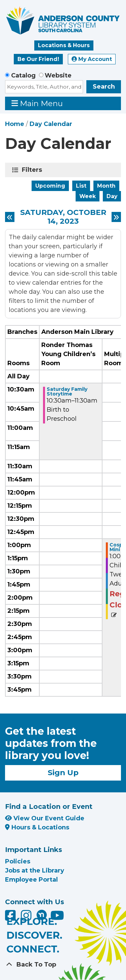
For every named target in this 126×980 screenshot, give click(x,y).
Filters (33, 170)
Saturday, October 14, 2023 (63, 217)
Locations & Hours (64, 45)
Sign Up (63, 772)
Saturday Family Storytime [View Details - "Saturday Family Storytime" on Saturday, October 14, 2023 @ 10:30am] (67, 391)
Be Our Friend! (38, 59)
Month (106, 186)
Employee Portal (31, 880)
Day (112, 196)
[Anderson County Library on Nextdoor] (42, 915)
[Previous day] (10, 217)
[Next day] (116, 217)
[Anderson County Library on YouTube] (57, 918)
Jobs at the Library (35, 871)
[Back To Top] (63, 965)
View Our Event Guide (45, 818)
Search (104, 87)
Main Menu (37, 103)
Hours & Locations (37, 827)
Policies (18, 861)
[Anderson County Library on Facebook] (11, 918)
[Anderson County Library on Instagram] (27, 918)
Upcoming (50, 186)
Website (58, 75)
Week (88, 196)
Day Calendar (51, 124)
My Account (92, 59)
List (81, 186)
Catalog (23, 75)
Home (15, 124)
